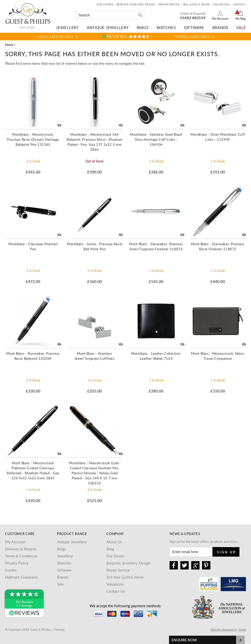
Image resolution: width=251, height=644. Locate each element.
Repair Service (169, 4)
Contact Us (116, 591)
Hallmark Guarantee (21, 577)
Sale (241, 27)
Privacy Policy (17, 563)
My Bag (240, 18)
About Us (114, 542)
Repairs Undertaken (193, 37)
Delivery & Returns (21, 549)
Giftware (194, 27)
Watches (166, 27)
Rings (143, 27)
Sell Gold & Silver (196, 4)
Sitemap (59, 629)
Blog (110, 549)
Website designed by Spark (228, 629)
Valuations (221, 4)
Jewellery (67, 27)
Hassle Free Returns (55, 37)
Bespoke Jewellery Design (136, 4)
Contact (240, 4)
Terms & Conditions (21, 556)
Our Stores (105, 4)
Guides (11, 570)
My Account (220, 18)
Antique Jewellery (108, 27)
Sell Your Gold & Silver (125, 577)
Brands (220, 27)
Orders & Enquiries (193, 13)
